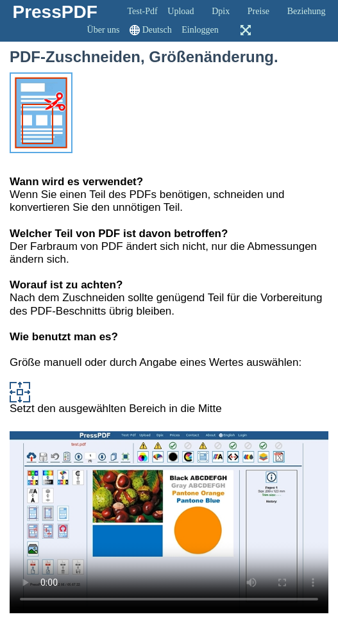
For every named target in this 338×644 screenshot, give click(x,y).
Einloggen (200, 30)
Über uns (104, 30)
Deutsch (157, 30)
